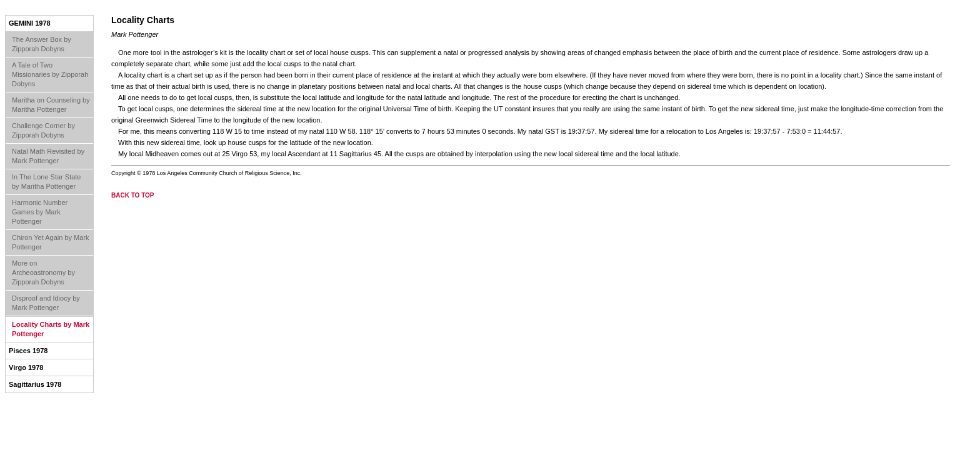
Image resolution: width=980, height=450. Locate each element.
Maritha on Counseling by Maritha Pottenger (51, 105)
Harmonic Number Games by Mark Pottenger (40, 212)
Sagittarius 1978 (35, 384)
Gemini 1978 (30, 23)
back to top (133, 195)
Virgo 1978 (26, 367)
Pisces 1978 (28, 351)
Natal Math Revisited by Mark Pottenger (48, 156)
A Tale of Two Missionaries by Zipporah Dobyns (50, 74)
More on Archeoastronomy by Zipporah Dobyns (43, 272)
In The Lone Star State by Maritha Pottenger (46, 182)
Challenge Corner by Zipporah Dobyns (43, 130)
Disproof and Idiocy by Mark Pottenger (46, 303)
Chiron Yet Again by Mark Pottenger (51, 242)
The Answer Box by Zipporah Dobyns (42, 44)
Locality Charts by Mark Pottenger (51, 329)
